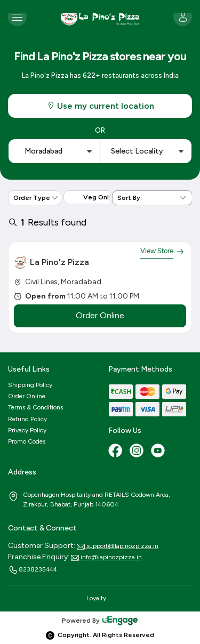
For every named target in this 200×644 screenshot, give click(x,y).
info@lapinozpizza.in (106, 557)
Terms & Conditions (35, 407)
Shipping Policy (30, 385)
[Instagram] (138, 452)
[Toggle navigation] (17, 17)
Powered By (100, 621)
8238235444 (33, 570)
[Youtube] (159, 452)
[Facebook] (116, 452)
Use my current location (100, 106)
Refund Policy (27, 419)
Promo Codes (27, 441)
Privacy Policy (27, 430)
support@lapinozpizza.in (118, 546)
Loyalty (96, 598)
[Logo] (100, 17)
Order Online (27, 396)
